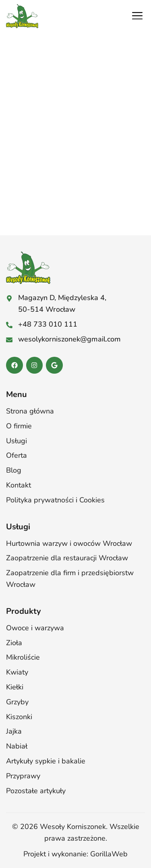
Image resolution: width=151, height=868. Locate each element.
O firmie (19, 426)
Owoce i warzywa (35, 628)
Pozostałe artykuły (36, 791)
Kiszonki (19, 717)
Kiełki (15, 687)
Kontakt (19, 485)
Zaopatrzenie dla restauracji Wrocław (67, 558)
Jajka (14, 731)
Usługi (17, 441)
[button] (137, 16)
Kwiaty (17, 672)
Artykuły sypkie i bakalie (46, 761)
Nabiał (17, 746)
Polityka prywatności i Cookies (55, 500)
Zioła (14, 643)
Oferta (17, 455)
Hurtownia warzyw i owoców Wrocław (69, 543)
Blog (14, 470)
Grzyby (17, 702)
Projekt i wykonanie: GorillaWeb (75, 854)
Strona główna (30, 411)
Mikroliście (23, 657)
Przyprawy (23, 776)
